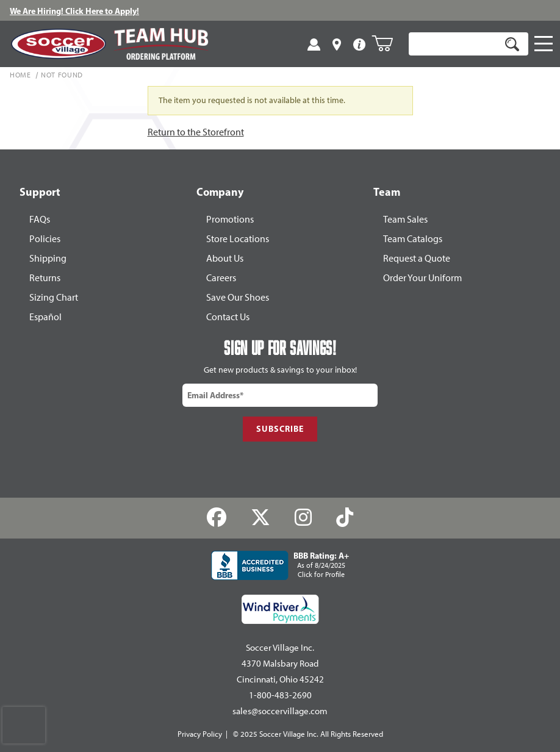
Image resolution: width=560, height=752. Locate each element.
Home (20, 76)
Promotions (230, 219)
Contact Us (228, 317)
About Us (225, 258)
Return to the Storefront (196, 132)
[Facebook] (217, 517)
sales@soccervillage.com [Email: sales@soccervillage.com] (280, 711)
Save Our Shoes (238, 297)
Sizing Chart (54, 297)
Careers (221, 278)
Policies (45, 239)
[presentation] (24, 725)
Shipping (48, 258)
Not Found (62, 76)
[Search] (512, 44)
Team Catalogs (413, 239)
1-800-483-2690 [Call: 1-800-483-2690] (280, 695)
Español (45, 317)
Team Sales (405, 219)
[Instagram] (303, 517)
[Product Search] (454, 44)
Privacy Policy (200, 734)
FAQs (40, 219)
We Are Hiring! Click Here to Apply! (74, 11)
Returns (45, 278)
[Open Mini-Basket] (387, 43)
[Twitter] (261, 517)
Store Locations (238, 239)
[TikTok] (344, 517)
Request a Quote (417, 258)
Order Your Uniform (422, 278)
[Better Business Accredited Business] (280, 565)
